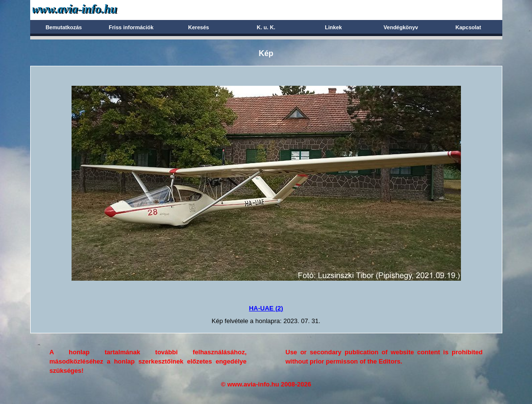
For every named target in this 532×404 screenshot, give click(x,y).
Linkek (334, 27)
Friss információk (131, 27)
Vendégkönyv (401, 27)
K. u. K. (266, 27)
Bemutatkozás (64, 27)
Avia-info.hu (92, 10)
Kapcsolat (468, 27)
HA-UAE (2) (266, 308)
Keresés (199, 27)
